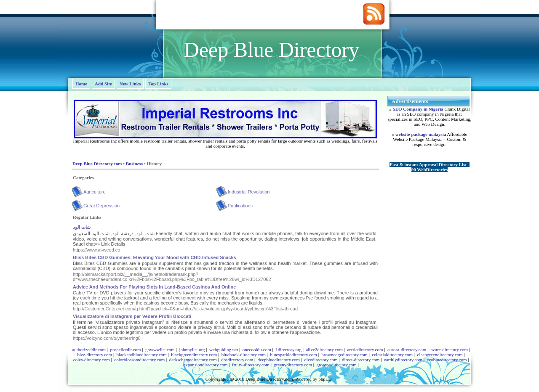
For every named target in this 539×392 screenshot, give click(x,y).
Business (134, 164)
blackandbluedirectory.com (142, 355)
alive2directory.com (324, 350)
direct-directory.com (361, 360)
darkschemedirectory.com (193, 360)
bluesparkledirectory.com (293, 355)
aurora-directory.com (407, 350)
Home (81, 84)
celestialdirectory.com (392, 355)
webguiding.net (224, 350)
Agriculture (95, 192)
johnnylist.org (192, 350)
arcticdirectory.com (365, 350)
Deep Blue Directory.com (97, 164)
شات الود (82, 227)
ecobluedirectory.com (447, 360)
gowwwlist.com (160, 350)
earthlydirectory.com (403, 360)
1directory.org (288, 350)
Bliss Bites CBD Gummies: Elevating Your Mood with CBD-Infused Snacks (155, 257)
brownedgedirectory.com (344, 355)
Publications (240, 206)
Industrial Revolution (249, 192)
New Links (130, 84)
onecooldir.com (257, 350)
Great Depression (101, 206)
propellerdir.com (125, 350)
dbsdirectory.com (237, 360)
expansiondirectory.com (205, 365)
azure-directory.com (449, 350)
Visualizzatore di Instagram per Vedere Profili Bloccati (132, 316)
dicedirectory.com (321, 360)
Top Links (158, 84)
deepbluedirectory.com (279, 360)
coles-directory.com (92, 360)
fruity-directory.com (251, 365)
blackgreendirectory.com (194, 355)
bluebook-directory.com (244, 355)
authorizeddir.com (89, 350)
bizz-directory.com (95, 355)
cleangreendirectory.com (440, 355)
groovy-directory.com (336, 365)
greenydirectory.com (293, 365)
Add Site (103, 84)
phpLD (325, 379)
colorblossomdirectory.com (139, 360)
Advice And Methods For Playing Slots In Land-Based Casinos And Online (154, 287)
